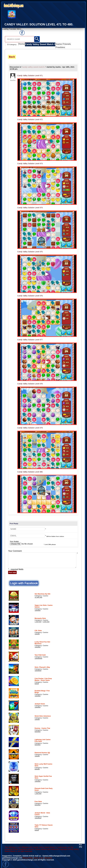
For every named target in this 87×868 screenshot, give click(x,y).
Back (12, 54)
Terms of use (41, 855)
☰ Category (12, 44)
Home (22, 45)
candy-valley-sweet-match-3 (34, 64)
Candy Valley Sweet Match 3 (39, 45)
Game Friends (60, 45)
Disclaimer (52, 855)
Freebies (72, 45)
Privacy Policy (29, 855)
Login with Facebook (24, 581)
